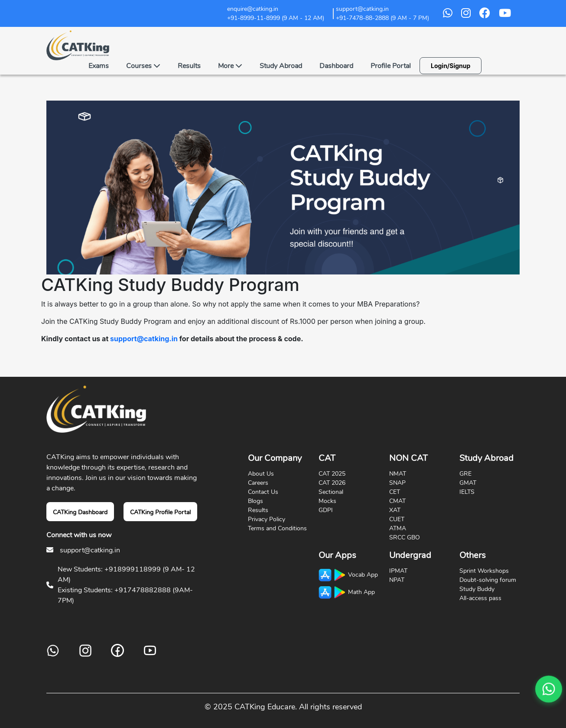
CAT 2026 (332, 483)
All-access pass (480, 598)
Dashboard (336, 66)
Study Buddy (477, 589)
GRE (465, 474)
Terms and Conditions (277, 528)
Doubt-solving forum (488, 580)
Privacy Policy (267, 519)
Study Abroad (281, 66)
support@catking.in (144, 339)
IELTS (467, 492)
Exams (99, 66)
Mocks (327, 501)
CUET (397, 519)
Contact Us (263, 492)
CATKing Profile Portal (160, 512)
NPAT (397, 580)
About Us (261, 474)
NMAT (398, 474)
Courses (143, 66)
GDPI (326, 510)
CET (395, 492)
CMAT (397, 501)
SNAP (397, 483)
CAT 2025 (332, 474)
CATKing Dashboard (80, 512)
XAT (395, 510)
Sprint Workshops (484, 571)
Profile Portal (391, 66)
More (230, 66)
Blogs (255, 501)
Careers (258, 483)
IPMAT (398, 571)
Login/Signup (451, 66)
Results (189, 66)
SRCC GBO (405, 537)
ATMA (398, 528)
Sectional (331, 492)
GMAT (468, 483)
